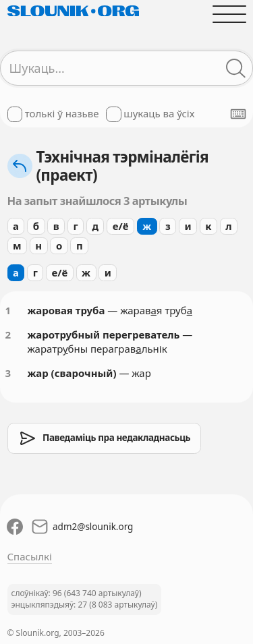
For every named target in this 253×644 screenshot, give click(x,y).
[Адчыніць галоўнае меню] (229, 14)
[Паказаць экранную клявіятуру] (238, 114)
